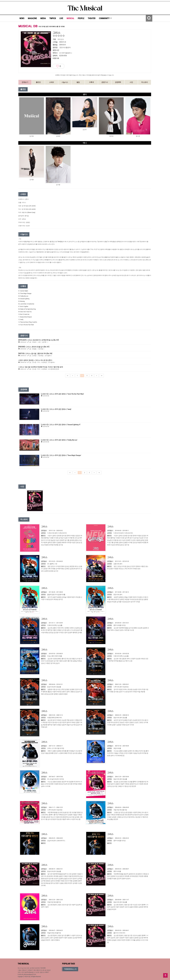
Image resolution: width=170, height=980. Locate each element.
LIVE (61, 18)
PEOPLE (81, 18)
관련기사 (105, 82)
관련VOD (118, 82)
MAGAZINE (32, 18)
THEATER (92, 18)
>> (102, 376)
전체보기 (25, 82)
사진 (131, 82)
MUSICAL (70, 18)
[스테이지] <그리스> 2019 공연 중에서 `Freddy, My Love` (59, 440)
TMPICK (53, 18)
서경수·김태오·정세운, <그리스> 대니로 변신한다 (35, 360)
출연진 (38, 82)
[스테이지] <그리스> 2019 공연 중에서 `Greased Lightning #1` (61, 425)
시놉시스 (65, 82)
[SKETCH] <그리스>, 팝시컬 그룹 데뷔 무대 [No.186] (35, 353)
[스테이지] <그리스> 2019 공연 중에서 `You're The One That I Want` (63, 394)
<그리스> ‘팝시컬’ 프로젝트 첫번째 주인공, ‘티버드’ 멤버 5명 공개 (41, 367)
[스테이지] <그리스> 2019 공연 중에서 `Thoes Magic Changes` (61, 455)
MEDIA (43, 18)
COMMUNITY (105, 18)
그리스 (44, 526)
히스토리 (144, 82)
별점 (78, 82)
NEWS (22, 18)
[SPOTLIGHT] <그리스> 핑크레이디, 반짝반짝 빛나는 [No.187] (38, 340)
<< (68, 376)
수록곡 (91, 82)
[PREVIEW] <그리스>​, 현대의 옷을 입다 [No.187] (34, 347)
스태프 (52, 82)
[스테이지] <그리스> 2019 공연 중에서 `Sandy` (56, 409)
